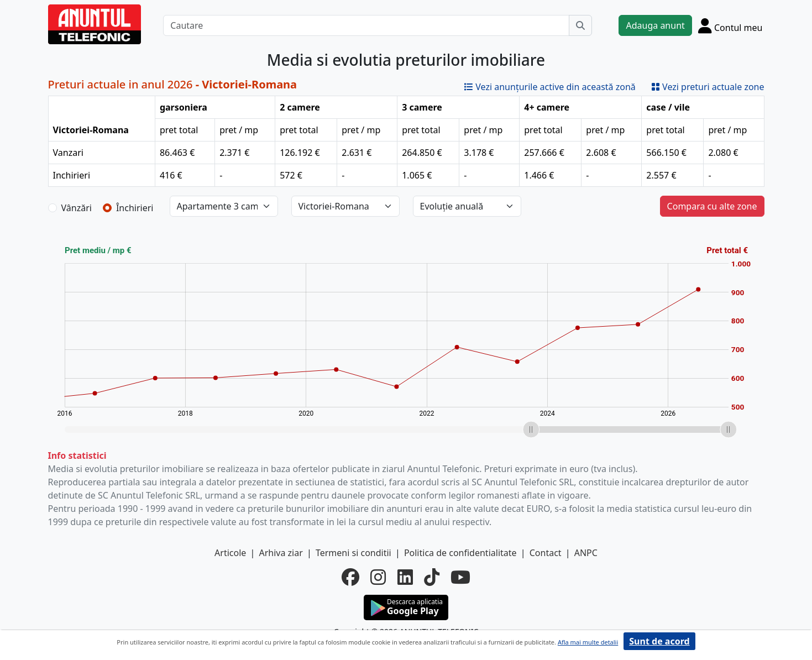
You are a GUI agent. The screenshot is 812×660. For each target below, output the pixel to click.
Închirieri (135, 208)
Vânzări (77, 208)
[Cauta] (580, 25)
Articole (230, 553)
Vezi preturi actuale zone (708, 87)
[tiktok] (432, 577)
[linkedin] (405, 577)
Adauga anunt (655, 25)
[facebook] (350, 577)
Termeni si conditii (353, 553)
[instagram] (378, 577)
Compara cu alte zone (712, 206)
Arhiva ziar (281, 553)
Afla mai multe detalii (588, 642)
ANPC (586, 553)
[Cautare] (366, 25)
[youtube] (460, 577)
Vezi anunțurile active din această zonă (550, 87)
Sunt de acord (659, 641)
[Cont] (730, 25)
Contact (546, 553)
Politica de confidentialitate (460, 553)
